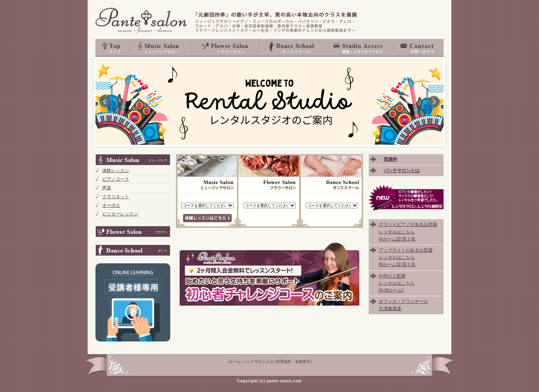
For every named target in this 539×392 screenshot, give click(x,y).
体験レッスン (116, 171)
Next (434, 102)
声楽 (107, 188)
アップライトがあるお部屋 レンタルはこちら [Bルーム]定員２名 (406, 257)
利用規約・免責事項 (293, 362)
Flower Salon (226, 48)
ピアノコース (116, 179)
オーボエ (111, 205)
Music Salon (161, 48)
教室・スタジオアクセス (360, 48)
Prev (105, 102)
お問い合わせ (418, 48)
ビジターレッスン (120, 214)
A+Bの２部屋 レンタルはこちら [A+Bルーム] (397, 283)
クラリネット (116, 197)
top (112, 48)
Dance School (293, 48)
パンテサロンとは (258, 362)
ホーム (235, 362)
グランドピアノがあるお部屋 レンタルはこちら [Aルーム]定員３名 (408, 232)
